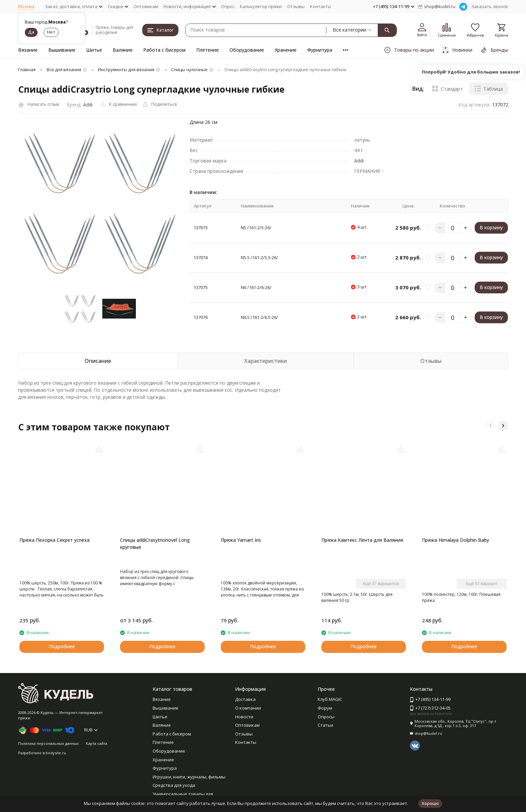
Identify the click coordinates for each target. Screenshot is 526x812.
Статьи (325, 725)
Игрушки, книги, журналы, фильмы (189, 777)
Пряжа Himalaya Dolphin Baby (456, 540)
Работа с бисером (164, 50)
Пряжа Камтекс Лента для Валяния (362, 540)
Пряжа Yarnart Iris (241, 540)
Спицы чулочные (189, 69)
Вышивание (62, 50)
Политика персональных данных (48, 743)
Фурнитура (320, 50)
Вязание (28, 50)
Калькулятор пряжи (261, 6)
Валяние (123, 50)
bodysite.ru (56, 753)
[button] (490, 426)
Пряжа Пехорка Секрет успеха (55, 540)
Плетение (207, 50)
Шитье (94, 50)
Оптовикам (146, 6)
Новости (244, 717)
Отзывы (296, 6)
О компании (248, 708)
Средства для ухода (174, 785)
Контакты (321, 6)
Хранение (286, 50)
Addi (88, 105)
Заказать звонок (490, 6)
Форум (325, 708)
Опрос (228, 6)
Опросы (326, 717)
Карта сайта (97, 743)
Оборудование (247, 50)
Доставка (245, 699)
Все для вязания (64, 69)
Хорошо (430, 803)
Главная (27, 69)
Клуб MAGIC (330, 699)
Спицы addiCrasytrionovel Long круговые (155, 543)
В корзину (491, 227)
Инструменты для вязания (126, 69)
